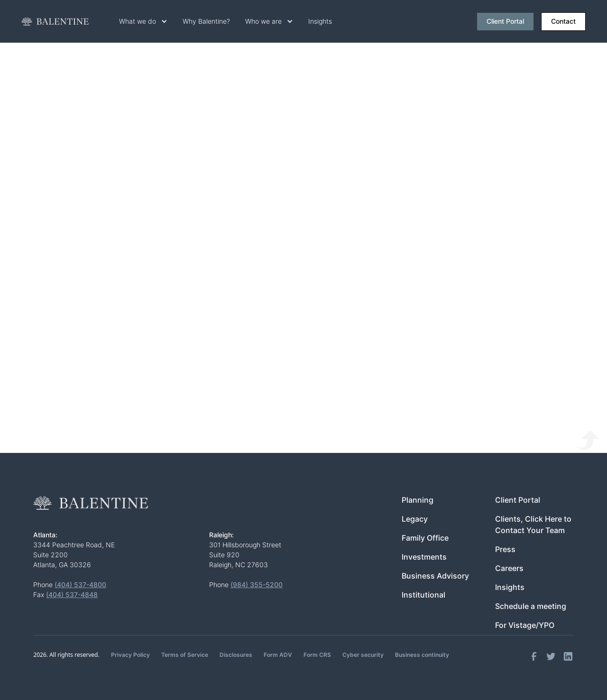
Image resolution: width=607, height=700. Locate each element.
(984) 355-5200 (257, 585)
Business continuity (422, 655)
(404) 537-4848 (72, 595)
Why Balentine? (206, 21)
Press (505, 549)
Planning (418, 500)
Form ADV (278, 655)
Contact (563, 21)
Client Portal (505, 21)
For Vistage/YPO (525, 625)
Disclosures (236, 655)
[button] (143, 22)
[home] (55, 21)
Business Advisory (435, 576)
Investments (424, 557)
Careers (509, 568)
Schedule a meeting (531, 606)
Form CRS (317, 655)
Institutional (423, 595)
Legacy (415, 519)
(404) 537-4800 (80, 585)
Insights (320, 21)
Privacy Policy (130, 655)
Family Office (425, 538)
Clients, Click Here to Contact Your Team (533, 525)
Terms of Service (185, 655)
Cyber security (363, 655)
